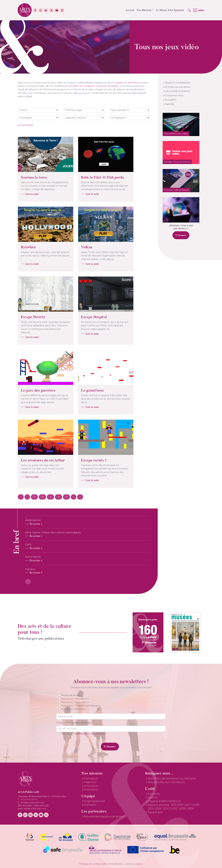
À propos (154, 794)
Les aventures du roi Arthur (37, 460)
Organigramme (94, 801)
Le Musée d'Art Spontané (170, 10)
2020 (159, 809)
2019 (151, 809)
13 (34, 497)
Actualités (171, 100)
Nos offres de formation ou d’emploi (172, 779)
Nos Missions (144, 10)
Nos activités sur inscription (166, 782)
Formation (91, 779)
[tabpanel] (88, 546)
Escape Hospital (88, 317)
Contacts (90, 805)
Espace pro (155, 812)
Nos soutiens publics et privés (104, 817)
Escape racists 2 (88, 460)
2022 (175, 809)
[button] (189, 10)
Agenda (169, 104)
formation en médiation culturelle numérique (94, 86)
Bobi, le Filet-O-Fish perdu (97, 177)
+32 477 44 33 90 (29, 799)
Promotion (91, 790)
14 (42, 497)
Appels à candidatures (178, 83)
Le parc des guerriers (32, 390)
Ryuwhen (22, 247)
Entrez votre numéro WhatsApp (74, 723)
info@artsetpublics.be (32, 802)
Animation (91, 786)
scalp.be (138, 864)
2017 (188, 805)
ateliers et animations (128, 83)
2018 (195, 805)
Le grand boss (86, 390)
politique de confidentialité (91, 734)
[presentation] (77, 745)
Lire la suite (26, 194)
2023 (183, 809)
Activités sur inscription (178, 87)
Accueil (130, 10)
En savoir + (36, 524)
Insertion (90, 782)
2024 (191, 809)
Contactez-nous (174, 95)
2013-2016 (177, 805)
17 (66, 497)
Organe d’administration (164, 801)
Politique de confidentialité (93, 864)
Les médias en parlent (178, 91)
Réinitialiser (26, 125)
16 (59, 497)
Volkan (81, 247)
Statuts (152, 797)
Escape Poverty (27, 317)
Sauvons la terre (28, 177)
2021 (167, 809)
